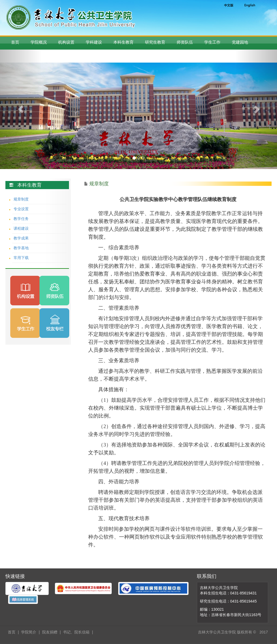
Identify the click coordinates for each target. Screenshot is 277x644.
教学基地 (21, 248)
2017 (264, 632)
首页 (15, 42)
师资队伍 (185, 42)
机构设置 (66, 42)
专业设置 (21, 209)
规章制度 (21, 199)
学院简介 (29, 632)
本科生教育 (123, 42)
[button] (21, 109)
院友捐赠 (50, 632)
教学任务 (21, 219)
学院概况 (39, 42)
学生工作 (212, 42)
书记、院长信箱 (76, 632)
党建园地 (240, 42)
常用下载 (21, 258)
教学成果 (21, 238)
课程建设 (21, 228)
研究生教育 (155, 42)
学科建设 (94, 42)
